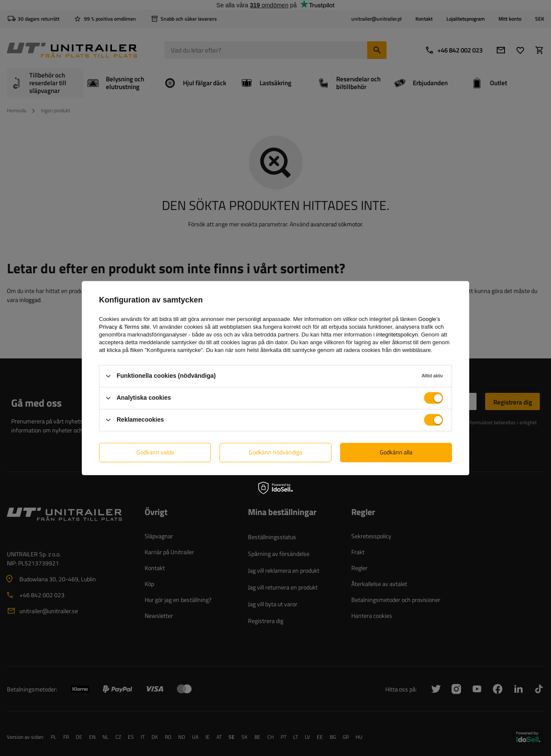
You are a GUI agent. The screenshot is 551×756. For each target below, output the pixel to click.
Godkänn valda (155, 452)
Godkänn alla (396, 452)
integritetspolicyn (397, 335)
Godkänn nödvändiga (275, 452)
